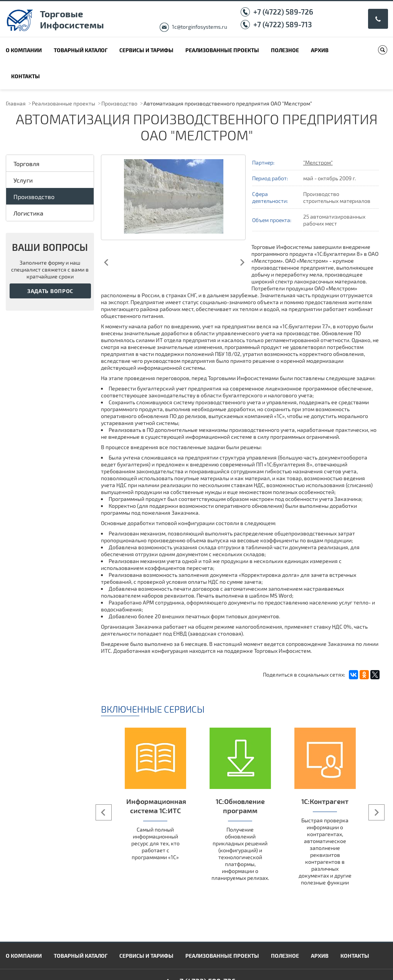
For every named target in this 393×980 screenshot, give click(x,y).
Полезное (285, 50)
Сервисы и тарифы (146, 50)
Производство (119, 103)
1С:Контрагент (325, 801)
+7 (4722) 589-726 (283, 12)
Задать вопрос (50, 291)
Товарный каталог (81, 50)
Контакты (26, 76)
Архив (320, 50)
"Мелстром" (318, 162)
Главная (16, 103)
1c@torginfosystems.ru (200, 27)
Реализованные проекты (222, 50)
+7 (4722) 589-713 (283, 24)
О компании (24, 50)
